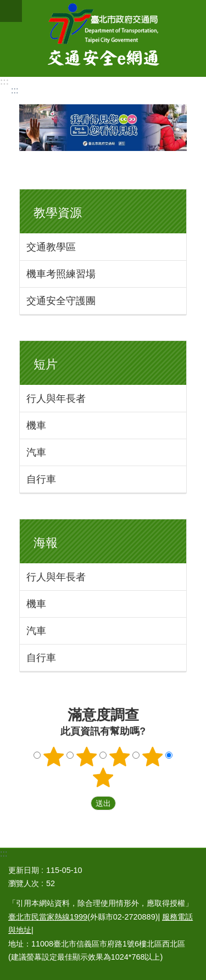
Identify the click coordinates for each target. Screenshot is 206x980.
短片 (46, 364)
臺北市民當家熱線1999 (48, 917)
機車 (36, 425)
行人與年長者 (56, 399)
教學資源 (58, 213)
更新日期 (24, 870)
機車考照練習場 (61, 274)
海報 (46, 543)
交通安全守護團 (61, 301)
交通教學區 (51, 247)
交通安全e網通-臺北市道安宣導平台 (103, 38)
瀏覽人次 (24, 883)
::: (4, 82)
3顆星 (119, 757)
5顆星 (103, 777)
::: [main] (15, 90)
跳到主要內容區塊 (6, 6)
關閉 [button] (11, 11)
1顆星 (54, 757)
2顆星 (87, 757)
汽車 (36, 452)
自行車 (41, 479)
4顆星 (152, 757)
